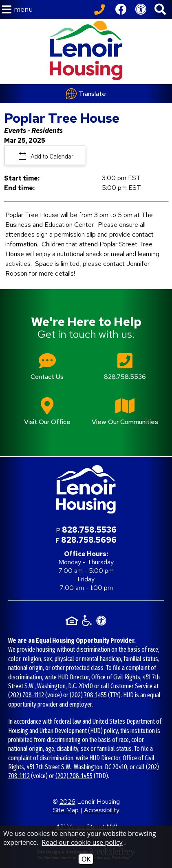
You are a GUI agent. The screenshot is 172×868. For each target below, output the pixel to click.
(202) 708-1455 (88, 695)
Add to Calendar (52, 157)
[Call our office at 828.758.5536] (101, 9)
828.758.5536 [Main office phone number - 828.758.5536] (89, 530)
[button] (17, 10)
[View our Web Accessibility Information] (141, 9)
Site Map (66, 810)
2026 (67, 802)
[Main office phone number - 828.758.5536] (125, 372)
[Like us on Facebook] (121, 9)
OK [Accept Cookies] (86, 859)
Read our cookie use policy (82, 842)
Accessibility (102, 810)
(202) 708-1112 (26, 695)
